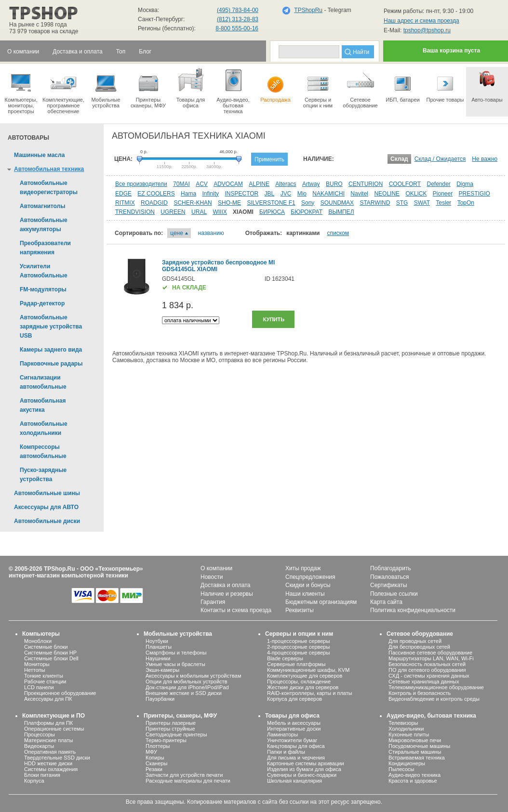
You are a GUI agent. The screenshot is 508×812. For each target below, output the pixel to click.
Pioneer (443, 194)
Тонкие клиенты (44, 676)
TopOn (466, 203)
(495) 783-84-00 (238, 10)
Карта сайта (386, 602)
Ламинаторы (282, 734)
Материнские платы (48, 740)
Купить (274, 319)
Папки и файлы (286, 752)
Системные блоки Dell (51, 658)
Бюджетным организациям (321, 602)
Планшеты (159, 647)
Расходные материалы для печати (188, 781)
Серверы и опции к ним (299, 634)
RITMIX (125, 203)
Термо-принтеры (166, 740)
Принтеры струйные (170, 729)
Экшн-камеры (162, 670)
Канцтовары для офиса (296, 746)
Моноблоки (38, 641)
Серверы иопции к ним (318, 88)
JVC (286, 194)
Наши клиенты (305, 594)
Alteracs (286, 184)
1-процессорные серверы (298, 641)
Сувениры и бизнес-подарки (302, 775)
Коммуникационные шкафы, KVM (308, 670)
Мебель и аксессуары (294, 723)
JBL (270, 194)
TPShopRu (308, 10)
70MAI (181, 184)
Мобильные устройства (106, 88)
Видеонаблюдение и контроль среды (434, 699)
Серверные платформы (296, 664)
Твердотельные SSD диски (57, 758)
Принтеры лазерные (171, 723)
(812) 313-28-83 (238, 19)
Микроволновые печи (415, 740)
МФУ (151, 752)
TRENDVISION (135, 212)
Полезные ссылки (394, 594)
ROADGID (154, 203)
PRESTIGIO (475, 194)
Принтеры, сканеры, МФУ (180, 716)
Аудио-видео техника (414, 775)
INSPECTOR (241, 194)
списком (338, 233)
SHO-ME (229, 203)
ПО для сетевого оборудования (427, 670)
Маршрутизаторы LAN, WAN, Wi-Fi (431, 658)
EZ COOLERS (156, 194)
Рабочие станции (45, 681)
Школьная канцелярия (294, 781)
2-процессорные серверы (298, 647)
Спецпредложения (310, 577)
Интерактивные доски (294, 729)
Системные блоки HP (50, 653)
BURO (334, 184)
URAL (199, 212)
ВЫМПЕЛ (341, 212)
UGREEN (173, 212)
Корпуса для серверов (294, 699)
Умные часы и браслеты (175, 664)
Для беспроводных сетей (419, 647)
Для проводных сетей (415, 641)
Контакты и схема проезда (236, 610)
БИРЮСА (272, 212)
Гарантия (213, 602)
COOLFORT (405, 184)
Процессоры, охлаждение (299, 681)
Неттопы (35, 670)
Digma (465, 184)
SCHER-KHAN (193, 203)
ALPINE (259, 184)
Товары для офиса (191, 88)
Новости (212, 577)
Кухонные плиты (409, 734)
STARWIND (375, 203)
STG (402, 203)
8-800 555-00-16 (237, 28)
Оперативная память (50, 752)
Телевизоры (403, 723)
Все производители (141, 184)
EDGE (123, 194)
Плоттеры (158, 746)
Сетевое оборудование (360, 88)
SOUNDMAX (337, 203)
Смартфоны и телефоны (176, 653)
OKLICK (416, 194)
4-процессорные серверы (298, 653)
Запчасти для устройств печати (184, 775)
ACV (202, 184)
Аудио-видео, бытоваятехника (233, 91)
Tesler (443, 203)
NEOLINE (387, 194)
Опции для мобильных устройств (187, 681)
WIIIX (220, 212)
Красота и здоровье (413, 781)
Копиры (155, 758)
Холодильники (406, 729)
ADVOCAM (228, 184)
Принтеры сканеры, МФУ (148, 88)
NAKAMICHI (328, 194)
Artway (311, 184)
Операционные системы (54, 729)
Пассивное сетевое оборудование (430, 653)
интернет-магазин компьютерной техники (68, 576)
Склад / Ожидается (440, 159)
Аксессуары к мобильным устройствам (193, 676)
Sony (308, 203)
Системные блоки (46, 647)
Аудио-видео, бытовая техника (431, 716)
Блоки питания (42, 775)
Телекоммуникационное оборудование (436, 687)
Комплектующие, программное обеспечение (63, 91)
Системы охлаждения (51, 769)
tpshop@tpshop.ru (427, 30)
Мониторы (37, 664)
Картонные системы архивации (306, 763)
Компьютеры (41, 634)
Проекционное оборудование (60, 693)
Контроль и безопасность (420, 693)
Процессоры (40, 734)
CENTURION (366, 184)
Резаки (154, 769)
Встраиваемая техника (417, 758)
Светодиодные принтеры (176, 734)
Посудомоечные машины (419, 746)
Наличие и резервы (227, 594)
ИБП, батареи (403, 85)
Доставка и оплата (226, 585)
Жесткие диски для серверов (303, 687)
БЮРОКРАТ (307, 212)
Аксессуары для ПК (48, 699)
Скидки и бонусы (308, 585)
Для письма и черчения (296, 758)
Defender (438, 184)
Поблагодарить (391, 568)
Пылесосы (401, 769)
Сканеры (156, 763)
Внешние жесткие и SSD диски (184, 693)
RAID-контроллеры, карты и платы (310, 693)
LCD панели (39, 687)
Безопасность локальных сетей (427, 664)
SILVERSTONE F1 (271, 203)
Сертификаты (389, 585)
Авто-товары (487, 85)
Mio (302, 194)
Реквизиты (300, 610)
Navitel (359, 194)
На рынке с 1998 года (38, 25)
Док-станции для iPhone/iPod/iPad (187, 687)
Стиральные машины (415, 752)
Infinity (210, 194)
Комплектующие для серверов (305, 676)
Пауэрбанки (160, 699)
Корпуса (34, 781)
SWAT (422, 203)
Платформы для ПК (48, 723)
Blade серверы (285, 658)
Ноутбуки (157, 641)
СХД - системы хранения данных (429, 676)
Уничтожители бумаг (292, 740)
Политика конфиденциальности (413, 610)
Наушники (158, 658)
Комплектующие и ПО (53, 716)
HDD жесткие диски (48, 763)
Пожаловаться (390, 577)
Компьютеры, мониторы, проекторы (21, 91)
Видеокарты (39, 746)
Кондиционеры (407, 763)
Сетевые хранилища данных (424, 681)
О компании (216, 568)
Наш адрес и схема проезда (421, 21)
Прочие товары (445, 85)
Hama (188, 194)
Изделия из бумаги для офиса (304, 769)
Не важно (485, 159)
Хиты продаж (303, 568)
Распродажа (275, 85)
